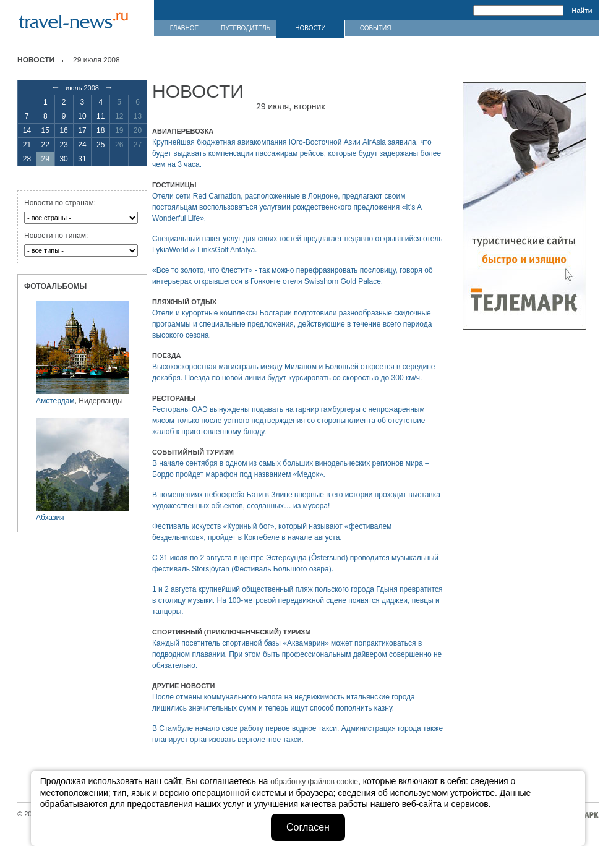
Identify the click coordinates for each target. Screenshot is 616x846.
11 (101, 116)
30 (63, 159)
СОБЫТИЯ (376, 28)
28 (27, 159)
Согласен (308, 827)
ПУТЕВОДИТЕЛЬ (246, 28)
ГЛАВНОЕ (184, 28)
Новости (36, 60)
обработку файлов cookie (314, 782)
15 (45, 130)
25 (101, 145)
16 (63, 130)
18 (101, 130)
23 (63, 145)
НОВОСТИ (310, 28)
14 (27, 130)
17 (82, 130)
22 (45, 145)
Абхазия (50, 518)
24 (82, 145)
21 (27, 145)
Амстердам (55, 401)
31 (82, 159)
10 (82, 116)
